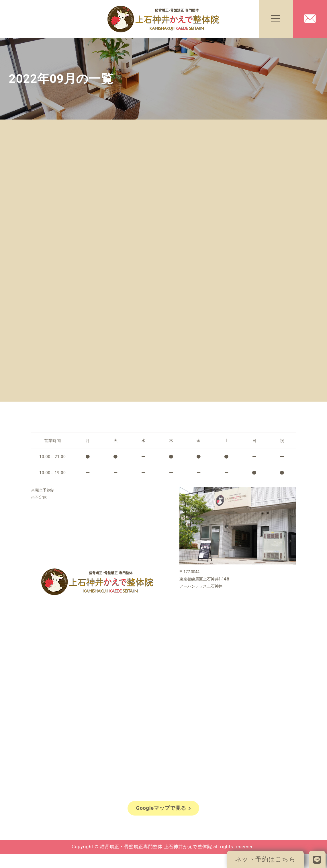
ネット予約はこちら (265, 859)
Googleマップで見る (164, 808)
